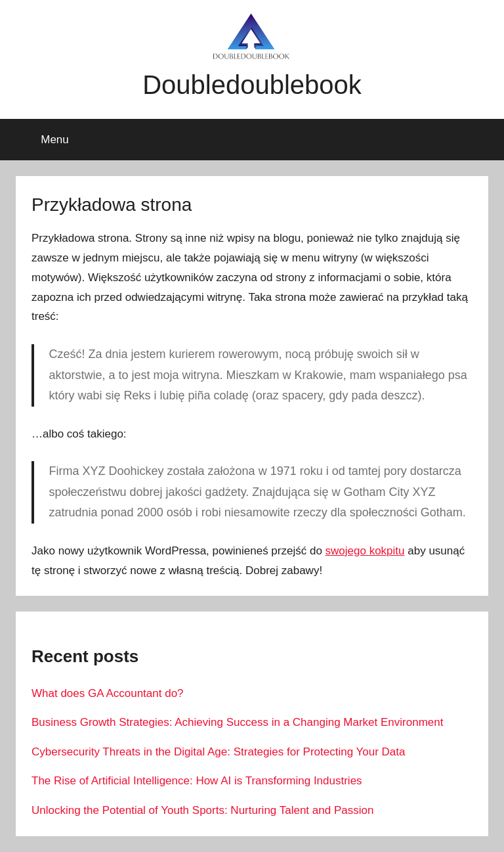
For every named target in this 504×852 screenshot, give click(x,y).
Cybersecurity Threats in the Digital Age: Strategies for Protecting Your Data (218, 752)
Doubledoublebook (252, 85)
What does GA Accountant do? (108, 693)
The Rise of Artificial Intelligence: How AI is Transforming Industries (197, 781)
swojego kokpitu (365, 551)
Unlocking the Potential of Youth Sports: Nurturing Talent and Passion (202, 810)
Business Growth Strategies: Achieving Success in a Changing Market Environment (237, 722)
